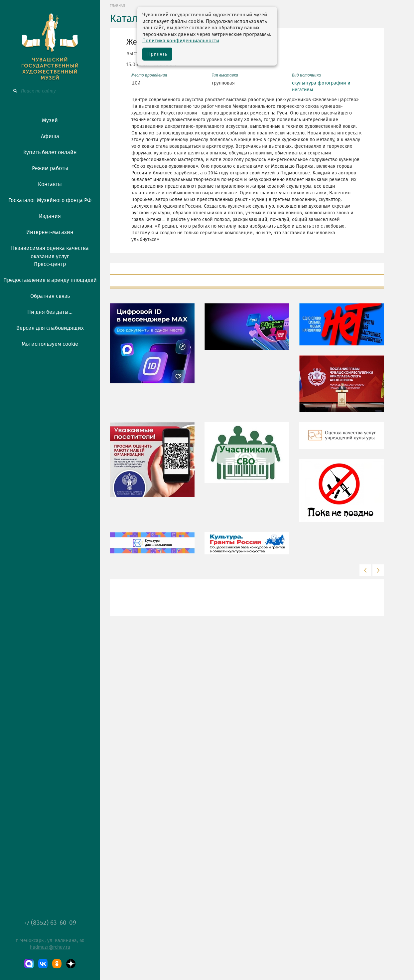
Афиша (50, 136)
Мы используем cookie (50, 344)
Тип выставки (225, 75)
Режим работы (50, 168)
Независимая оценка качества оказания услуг (50, 251)
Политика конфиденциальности (181, 41)
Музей (50, 120)
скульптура (304, 83)
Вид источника (306, 75)
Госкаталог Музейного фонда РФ (50, 200)
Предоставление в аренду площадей (50, 280)
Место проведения (149, 75)
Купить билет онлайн (50, 152)
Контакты (50, 184)
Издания (50, 216)
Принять (157, 54)
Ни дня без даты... (50, 312)
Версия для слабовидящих (50, 328)
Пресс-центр (50, 264)
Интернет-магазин (50, 232)
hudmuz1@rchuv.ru (50, 947)
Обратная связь (50, 296)
